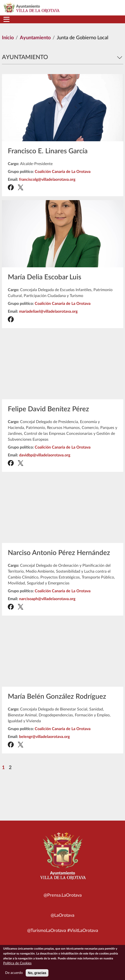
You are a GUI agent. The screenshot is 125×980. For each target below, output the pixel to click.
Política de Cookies (17, 963)
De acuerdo (14, 973)
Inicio (8, 38)
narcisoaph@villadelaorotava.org (47, 599)
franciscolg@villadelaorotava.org (47, 180)
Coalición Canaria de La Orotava (63, 172)
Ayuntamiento (35, 38)
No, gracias (37, 973)
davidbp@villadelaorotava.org (45, 455)
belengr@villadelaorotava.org (44, 737)
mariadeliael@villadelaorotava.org (48, 311)
